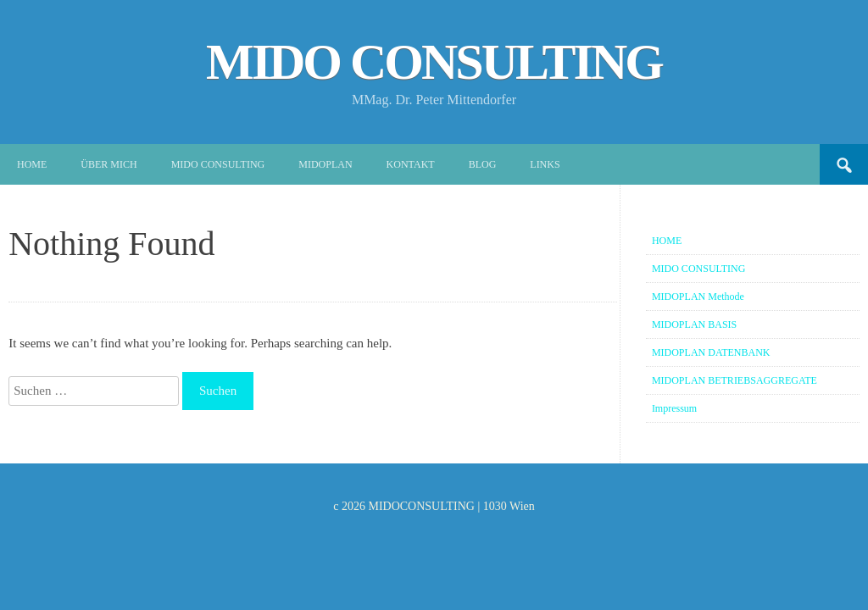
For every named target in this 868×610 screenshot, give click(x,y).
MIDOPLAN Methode (698, 297)
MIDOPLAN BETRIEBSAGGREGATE (734, 380)
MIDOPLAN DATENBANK (711, 352)
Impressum (674, 408)
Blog (483, 164)
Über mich (108, 164)
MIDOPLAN (325, 164)
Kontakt (411, 164)
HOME (667, 241)
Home (32, 164)
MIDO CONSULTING (434, 62)
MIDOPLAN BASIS (694, 324)
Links (545, 164)
